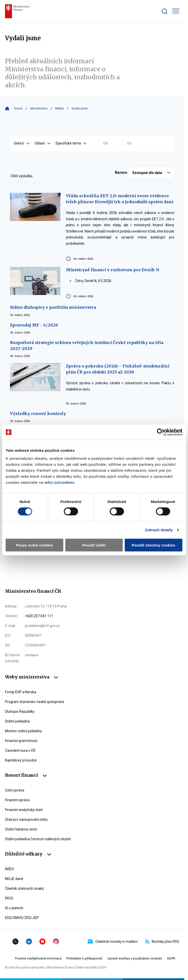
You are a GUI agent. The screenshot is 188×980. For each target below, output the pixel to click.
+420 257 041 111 (39, 616)
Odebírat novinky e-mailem (113, 941)
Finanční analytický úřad (24, 810)
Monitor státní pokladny (23, 731)
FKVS (9, 898)
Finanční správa (17, 800)
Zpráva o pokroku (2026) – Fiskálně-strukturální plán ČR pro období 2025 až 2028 (118, 369)
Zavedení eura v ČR (20, 750)
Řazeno (121, 172)
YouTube (42, 941)
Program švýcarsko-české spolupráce (35, 702)
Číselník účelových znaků (24, 888)
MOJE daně (14, 879)
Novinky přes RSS (162, 941)
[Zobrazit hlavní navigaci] (176, 11)
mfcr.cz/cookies (60, 482)
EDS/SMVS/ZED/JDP (22, 918)
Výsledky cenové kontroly (38, 413)
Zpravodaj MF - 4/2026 (34, 325)
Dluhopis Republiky (20, 711)
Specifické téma (71, 143)
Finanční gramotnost (21, 741)
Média (59, 108)
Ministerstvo (39, 108)
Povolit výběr (94, 545)
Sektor (22, 143)
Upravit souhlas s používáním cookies (135, 958)
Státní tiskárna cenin (21, 829)
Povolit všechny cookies (154, 545)
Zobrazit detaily (159, 530)
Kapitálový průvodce (21, 760)
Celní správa (15, 790)
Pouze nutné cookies (35, 545)
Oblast (43, 143)
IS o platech (14, 908)
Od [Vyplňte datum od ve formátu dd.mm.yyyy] (106, 143)
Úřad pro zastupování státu (26, 819)
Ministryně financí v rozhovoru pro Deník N (113, 270)
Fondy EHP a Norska (21, 692)
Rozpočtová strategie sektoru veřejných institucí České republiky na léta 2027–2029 (87, 345)
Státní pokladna (17, 721)
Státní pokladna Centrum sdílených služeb (38, 839)
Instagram (56, 941)
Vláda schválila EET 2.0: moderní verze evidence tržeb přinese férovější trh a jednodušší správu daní (120, 199)
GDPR (171, 958)
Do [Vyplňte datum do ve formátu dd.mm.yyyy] (129, 143)
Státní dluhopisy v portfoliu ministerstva (53, 307)
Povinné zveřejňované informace (38, 958)
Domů (18, 108)
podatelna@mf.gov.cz (42, 626)
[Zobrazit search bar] (165, 11)
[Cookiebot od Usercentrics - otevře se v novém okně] (160, 432)
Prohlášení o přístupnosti (84, 958)
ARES (9, 869)
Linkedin (29, 941)
